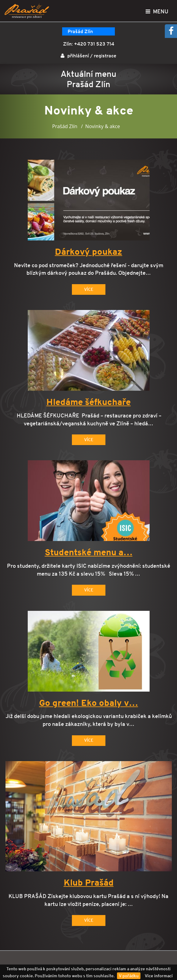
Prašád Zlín (80, 31)
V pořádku (129, 976)
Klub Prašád (89, 883)
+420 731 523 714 (94, 44)
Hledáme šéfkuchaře (88, 402)
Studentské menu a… (89, 553)
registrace (105, 56)
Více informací (159, 976)
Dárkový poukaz (88, 252)
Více (89, 289)
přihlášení (78, 56)
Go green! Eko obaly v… (88, 703)
